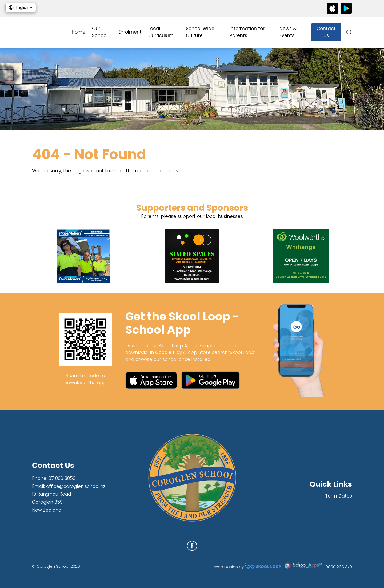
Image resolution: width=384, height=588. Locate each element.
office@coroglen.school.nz (76, 486)
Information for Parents (247, 32)
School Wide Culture (200, 32)
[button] (21, 7)
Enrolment (130, 32)
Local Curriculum (161, 32)
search (349, 32)
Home (79, 32)
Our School (100, 32)
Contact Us (326, 32)
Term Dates (339, 496)
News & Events (288, 32)
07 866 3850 (62, 478)
